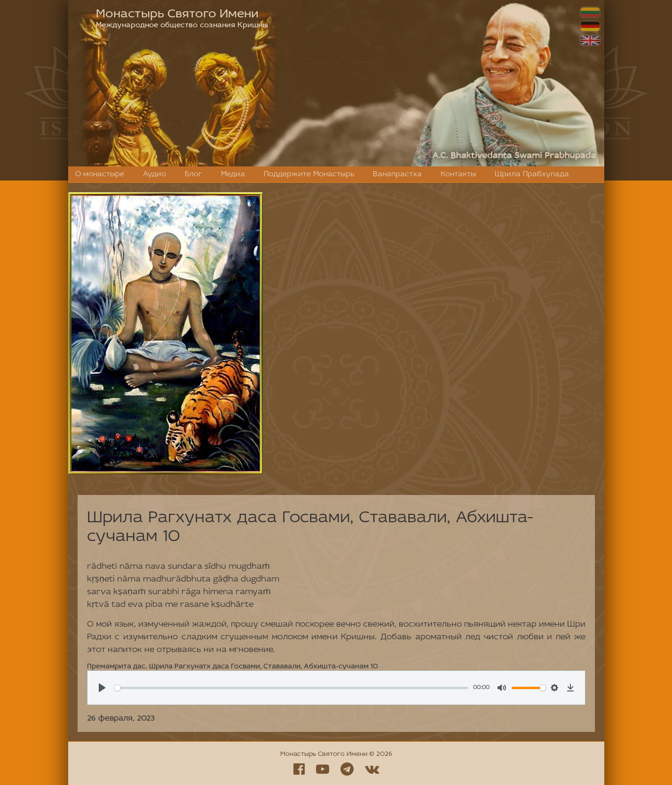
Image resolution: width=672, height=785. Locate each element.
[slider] (291, 688)
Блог (194, 174)
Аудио (154, 174)
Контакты (458, 174)
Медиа (233, 174)
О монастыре (100, 174)
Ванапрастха (397, 174)
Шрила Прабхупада (532, 174)
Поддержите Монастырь (309, 174)
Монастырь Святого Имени (177, 14)
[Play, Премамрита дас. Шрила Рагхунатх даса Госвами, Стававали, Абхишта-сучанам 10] (102, 688)
